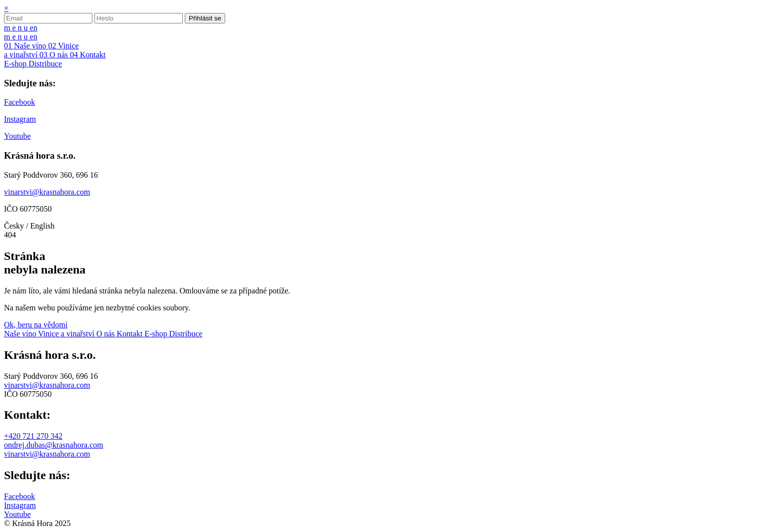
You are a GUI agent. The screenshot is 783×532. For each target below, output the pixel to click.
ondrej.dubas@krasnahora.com (54, 445)
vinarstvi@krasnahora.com (47, 385)
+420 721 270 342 (33, 436)
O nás (107, 334)
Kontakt (131, 334)
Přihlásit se (205, 18)
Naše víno (21, 334)
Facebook (19, 496)
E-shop (157, 334)
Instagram (20, 505)
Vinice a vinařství (67, 334)
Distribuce (186, 334)
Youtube (17, 514)
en (34, 28)
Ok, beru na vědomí (36, 325)
